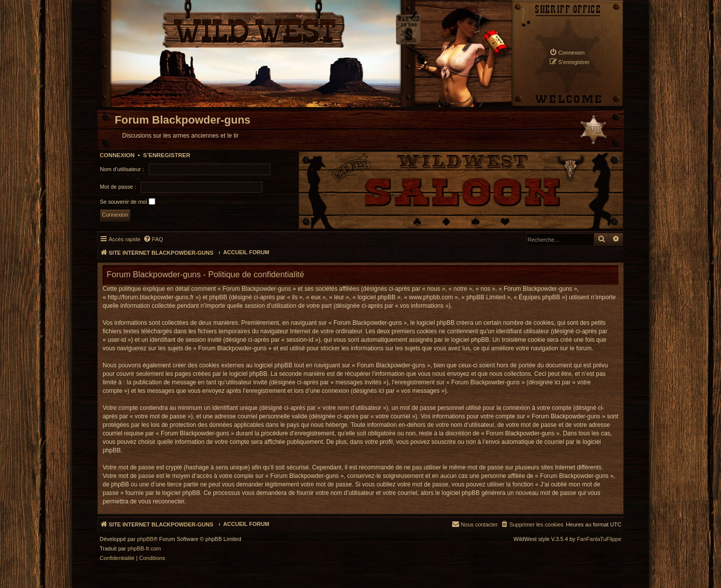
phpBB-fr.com (144, 549)
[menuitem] (567, 52)
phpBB (145, 539)
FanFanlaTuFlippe (599, 539)
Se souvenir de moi (128, 201)
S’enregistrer (167, 155)
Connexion (117, 155)
